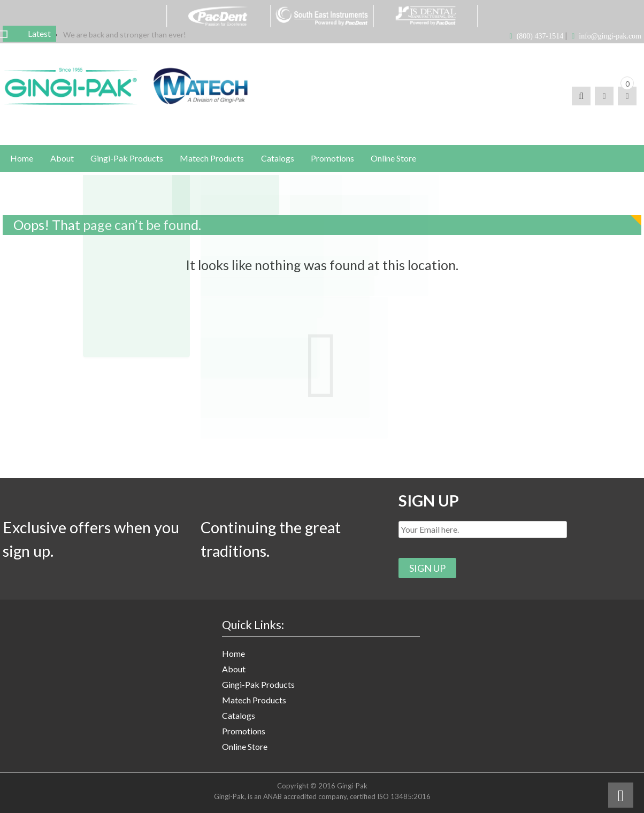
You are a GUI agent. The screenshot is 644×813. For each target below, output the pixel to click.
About (234, 673)
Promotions (244, 735)
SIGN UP (430, 502)
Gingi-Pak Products (258, 688)
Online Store (245, 750)
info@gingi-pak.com (610, 36)
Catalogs (239, 719)
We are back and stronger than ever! (124, 34)
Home (233, 657)
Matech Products (254, 704)
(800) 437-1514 (540, 36)
